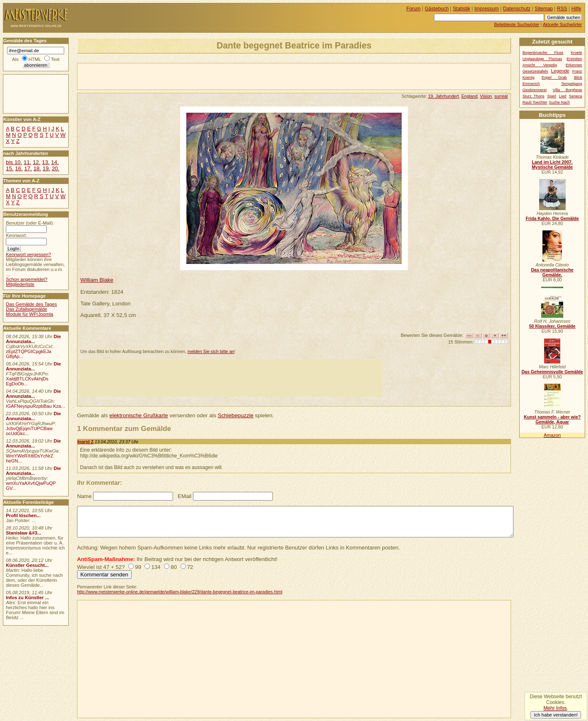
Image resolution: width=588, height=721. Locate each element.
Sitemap (544, 9)
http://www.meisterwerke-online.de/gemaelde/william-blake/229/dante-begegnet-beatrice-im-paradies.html (180, 592)
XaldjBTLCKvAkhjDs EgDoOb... (27, 381)
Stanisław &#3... (23, 533)
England (469, 96)
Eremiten (575, 59)
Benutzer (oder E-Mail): (30, 223)
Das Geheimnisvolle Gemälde (552, 372)
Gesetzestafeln (535, 71)
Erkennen (574, 65)
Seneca (575, 96)
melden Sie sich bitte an (211, 351)
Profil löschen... (23, 515)
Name (84, 496)
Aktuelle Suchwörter (562, 24)
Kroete (576, 53)
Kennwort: (16, 235)
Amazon (552, 435)
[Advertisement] (174, 76)
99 (138, 567)
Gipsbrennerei (535, 90)
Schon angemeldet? (27, 279)
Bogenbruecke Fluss (543, 53)
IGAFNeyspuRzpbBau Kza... (35, 406)
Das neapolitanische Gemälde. (552, 272)
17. (28, 168)
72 (190, 567)
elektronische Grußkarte (139, 415)
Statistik (462, 9)
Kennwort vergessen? (28, 254)
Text (55, 59)
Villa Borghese (568, 90)
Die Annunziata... (33, 339)
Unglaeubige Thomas (542, 59)
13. (46, 162)
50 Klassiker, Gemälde (552, 326)
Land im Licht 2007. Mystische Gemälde (552, 165)
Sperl (552, 96)
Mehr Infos (555, 708)
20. (55, 168)
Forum (413, 9)
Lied (563, 96)
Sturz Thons (534, 96)
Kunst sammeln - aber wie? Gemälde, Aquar (552, 419)
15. (10, 168)
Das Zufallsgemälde (27, 309)
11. (27, 162)
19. (46, 168)
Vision (486, 96)
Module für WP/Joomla (29, 314)
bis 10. (14, 162)
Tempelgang (572, 84)
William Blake (97, 280)
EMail (184, 496)
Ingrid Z (86, 442)
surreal (501, 96)
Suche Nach (560, 102)
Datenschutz (517, 9)
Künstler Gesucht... (27, 565)
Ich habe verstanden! (556, 715)
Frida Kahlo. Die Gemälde (552, 218)
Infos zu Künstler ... (27, 598)
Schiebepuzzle (236, 415)
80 (174, 567)
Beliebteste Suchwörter (517, 24)
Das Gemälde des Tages (31, 304)
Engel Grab (554, 77)
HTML (35, 59)
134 (156, 567)
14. (55, 162)
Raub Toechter (535, 102)
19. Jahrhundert (443, 96)
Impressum (487, 9)
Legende (560, 71)
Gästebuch (437, 9)
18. (37, 168)
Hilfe (576, 9)
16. (19, 168)
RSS (562, 9)
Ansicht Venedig (540, 65)
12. (36, 162)
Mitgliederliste (20, 284)
